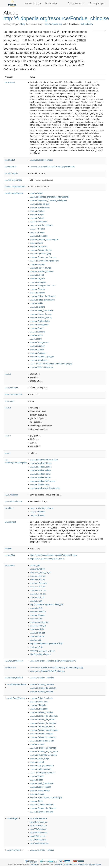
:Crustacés (38, 247)
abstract (10, 82)
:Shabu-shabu (40, 321)
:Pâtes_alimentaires (42, 300)
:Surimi (37, 328)
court (9, 401)
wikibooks (12, 495)
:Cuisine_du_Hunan (42, 727)
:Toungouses (39, 342)
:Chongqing (39, 236)
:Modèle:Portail (40, 474)
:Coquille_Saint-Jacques (44, 239)
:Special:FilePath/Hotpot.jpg (47, 671)
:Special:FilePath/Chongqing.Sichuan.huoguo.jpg (57, 667)
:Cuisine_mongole (42, 734)
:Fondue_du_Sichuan (43, 688)
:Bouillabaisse (40, 207)
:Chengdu (38, 705)
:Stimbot (38, 612)
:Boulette (38, 211)
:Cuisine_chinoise (42, 160)
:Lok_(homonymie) (42, 766)
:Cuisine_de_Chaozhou (44, 716)
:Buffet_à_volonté (41, 698)
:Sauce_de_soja (41, 314)
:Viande (37, 350)
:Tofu (36, 339)
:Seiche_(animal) (41, 318)
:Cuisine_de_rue (41, 250)
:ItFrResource (38, 836)
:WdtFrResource (39, 843)
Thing (23, 24)
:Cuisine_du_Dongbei (43, 723)
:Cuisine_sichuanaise (43, 737)
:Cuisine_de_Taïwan (43, 719)
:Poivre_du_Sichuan (43, 296)
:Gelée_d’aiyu (40, 759)
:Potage (37, 232)
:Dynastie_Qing (41, 254)
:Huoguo (38, 615)
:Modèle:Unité (40, 485)
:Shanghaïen (39, 325)
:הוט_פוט (38, 590)
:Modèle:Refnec (41, 477)
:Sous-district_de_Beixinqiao (46, 798)
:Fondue (38, 229)
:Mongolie (38, 282)
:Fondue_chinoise (42, 678)
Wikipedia (34, 864)
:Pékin (36, 303)
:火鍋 (36, 601)
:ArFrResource (38, 826)
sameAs (10, 565)
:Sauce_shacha (41, 787)
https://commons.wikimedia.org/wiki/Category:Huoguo (54, 555)
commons (12, 388)
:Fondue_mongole (42, 691)
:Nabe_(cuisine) (41, 769)
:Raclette (38, 307)
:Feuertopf (39, 583)
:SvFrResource (39, 818)
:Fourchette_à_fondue (43, 755)
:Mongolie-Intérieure (43, 286)
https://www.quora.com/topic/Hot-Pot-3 (47, 559)
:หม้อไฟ (37, 629)
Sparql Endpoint (97, 4)
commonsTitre (13, 394)
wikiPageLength (13, 180)
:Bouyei (37, 215)
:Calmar (37, 218)
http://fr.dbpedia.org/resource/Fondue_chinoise (56, 18)
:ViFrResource (38, 829)
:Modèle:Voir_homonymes (45, 488)
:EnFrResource (39, 833)
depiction (10, 667)
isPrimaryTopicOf (14, 678)
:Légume (38, 278)
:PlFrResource (38, 840)
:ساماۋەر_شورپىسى (43, 651)
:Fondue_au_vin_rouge (44, 751)
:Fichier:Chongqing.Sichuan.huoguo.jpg (51, 364)
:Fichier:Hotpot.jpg (42, 367)
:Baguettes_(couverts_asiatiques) (48, 200)
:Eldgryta (38, 626)
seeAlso (10, 555)
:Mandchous (39, 360)
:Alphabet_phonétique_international (49, 197)
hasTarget (12, 818)
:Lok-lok (37, 275)
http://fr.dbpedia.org (53, 24)
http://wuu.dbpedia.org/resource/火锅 (46, 643)
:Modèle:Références (43, 481)
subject (9, 508)
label (8, 548)
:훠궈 (36, 608)
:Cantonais (38, 222)
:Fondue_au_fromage (43, 257)
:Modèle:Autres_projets (44, 460)
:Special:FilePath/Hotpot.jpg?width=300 (53, 167)
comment (10, 522)
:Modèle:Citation (41, 467)
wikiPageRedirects (16, 684)
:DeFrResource (39, 822)
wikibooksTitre (13, 501)
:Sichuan (38, 794)
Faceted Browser (76, 4)
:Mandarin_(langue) (42, 357)
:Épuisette (38, 353)
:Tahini (37, 335)
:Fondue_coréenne (42, 684)
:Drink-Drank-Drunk (42, 741)
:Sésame (38, 332)
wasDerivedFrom (14, 661)
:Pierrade (38, 289)
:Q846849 (37, 569)
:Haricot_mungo (41, 268)
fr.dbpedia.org (87, 24)
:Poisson (38, 293)
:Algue (37, 193)
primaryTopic (14, 850)
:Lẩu (36, 640)
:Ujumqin (38, 346)
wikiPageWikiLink (14, 193)
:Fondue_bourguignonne (45, 261)
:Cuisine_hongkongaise (44, 730)
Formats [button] (51, 4)
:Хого (36, 619)
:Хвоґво (38, 636)
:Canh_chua (39, 702)
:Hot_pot (35, 565)
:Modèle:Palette (41, 470)
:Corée (37, 243)
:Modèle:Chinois (41, 463)
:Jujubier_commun (42, 271)
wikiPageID (11, 173)
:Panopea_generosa (43, 773)
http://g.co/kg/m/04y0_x (40, 654)
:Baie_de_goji (40, 204)
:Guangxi (38, 264)
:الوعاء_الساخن (40, 572)
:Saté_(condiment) (42, 310)
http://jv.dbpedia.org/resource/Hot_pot (47, 604)
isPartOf (10, 160)
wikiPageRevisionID (15, 187)
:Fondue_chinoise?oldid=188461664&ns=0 (53, 661)
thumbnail (10, 167)
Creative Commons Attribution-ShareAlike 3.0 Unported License (79, 864)
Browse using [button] (33, 4)
